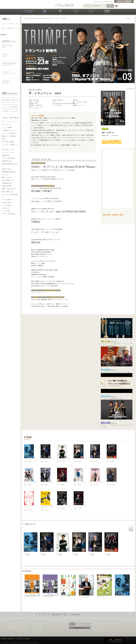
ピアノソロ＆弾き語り (9, 158)
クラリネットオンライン (101, 628)
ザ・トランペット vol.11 (113, 459)
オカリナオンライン (100, 630)
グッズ (76, 12)
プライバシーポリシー (16, 630)
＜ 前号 (128, 89)
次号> (133, 89)
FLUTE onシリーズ (8, 150)
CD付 (4, 139)
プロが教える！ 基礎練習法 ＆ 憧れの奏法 (112, 399)
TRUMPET (35, 19)
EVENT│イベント (38, 632)
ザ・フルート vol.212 (66, 597)
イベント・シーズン (8, 153)
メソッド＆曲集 (7, 128)
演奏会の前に (6, 155)
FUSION (4, 100)
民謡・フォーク (9, 111)
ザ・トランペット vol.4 (96, 482)
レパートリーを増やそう (10, 133)
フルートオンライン (100, 625)
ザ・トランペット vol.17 (47, 459)
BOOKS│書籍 (37, 628)
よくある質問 (104, 2)
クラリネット (12, 24)
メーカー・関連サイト (34, 109)
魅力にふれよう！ (8, 177)
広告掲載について (12, 639)
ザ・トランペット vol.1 (63, 506)
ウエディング (6, 125)
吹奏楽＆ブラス (12, 28)
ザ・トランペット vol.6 (63, 482)
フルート (4, 24)
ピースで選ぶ (6, 211)
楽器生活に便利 (7, 186)
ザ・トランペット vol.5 (80, 482)
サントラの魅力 (7, 200)
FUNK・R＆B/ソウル (12, 100)
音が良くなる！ (7, 169)
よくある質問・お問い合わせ (19, 625)
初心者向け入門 (7, 161)
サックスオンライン (100, 623)
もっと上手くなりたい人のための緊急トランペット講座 (115, 372)
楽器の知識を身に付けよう (10, 165)
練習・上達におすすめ (9, 189)
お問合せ (111, 2)
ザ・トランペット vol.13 (80, 459)
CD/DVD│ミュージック (40, 630)
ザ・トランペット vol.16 (63, 459)
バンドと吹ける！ (8, 205)
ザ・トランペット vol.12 (97, 459)
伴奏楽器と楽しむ (8, 183)
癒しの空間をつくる (8, 180)
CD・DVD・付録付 (8, 142)
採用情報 (27, 639)
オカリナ (4, 28)
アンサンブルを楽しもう (10, 214)
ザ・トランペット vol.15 (80, 506)
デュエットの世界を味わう (10, 196)
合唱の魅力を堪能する (9, 172)
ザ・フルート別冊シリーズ (10, 146)
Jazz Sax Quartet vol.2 (30, 597)
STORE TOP (27, 19)
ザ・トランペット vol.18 (30, 459)
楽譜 (60, 12)
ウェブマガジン (29, 12)
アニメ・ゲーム (8, 107)
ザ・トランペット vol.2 (113, 482)
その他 (16, 111)
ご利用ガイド (97, 2)
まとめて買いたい (8, 202)
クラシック (5, 98)
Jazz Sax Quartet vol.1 (48, 597)
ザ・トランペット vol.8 (47, 482)
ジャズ (17, 98)
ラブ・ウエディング (6, 104)
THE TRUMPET (47, 19)
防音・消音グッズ (8, 192)
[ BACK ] (128, 19)
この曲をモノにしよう (9, 130)
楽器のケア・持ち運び (9, 136)
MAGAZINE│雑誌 (38, 623)
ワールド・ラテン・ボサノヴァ (9, 102)
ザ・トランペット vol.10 (30, 482)
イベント (91, 12)
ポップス (11, 98)
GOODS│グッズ (38, 634)
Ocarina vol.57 (100, 597)
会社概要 (4, 639)
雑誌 (45, 12)
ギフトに (5, 175)
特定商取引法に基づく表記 (18, 628)
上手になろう (6, 208)
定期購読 (107, 12)
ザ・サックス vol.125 (84, 597)
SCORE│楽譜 (37, 625)
